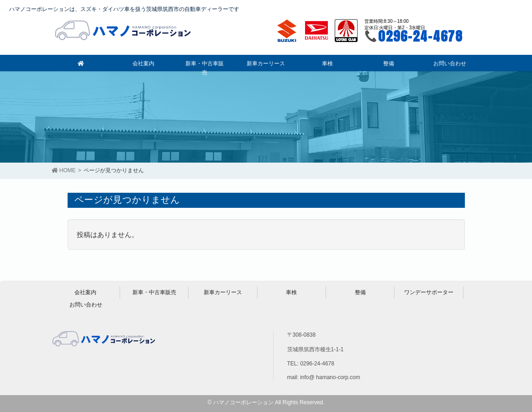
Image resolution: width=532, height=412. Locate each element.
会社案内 (85, 292)
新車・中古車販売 (154, 292)
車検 (291, 292)
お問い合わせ (86, 305)
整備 (360, 292)
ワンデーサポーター (429, 292)
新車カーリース (223, 292)
